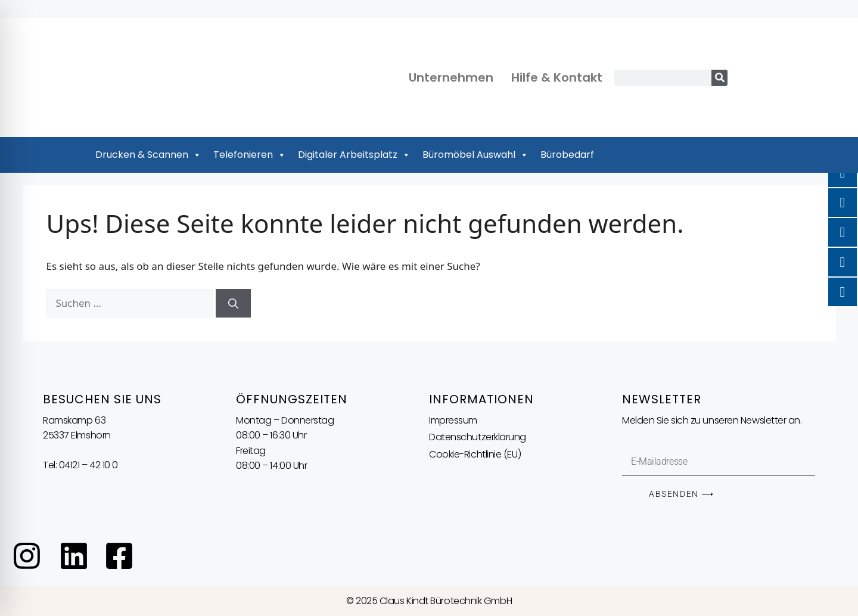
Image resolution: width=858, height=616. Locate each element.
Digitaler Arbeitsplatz (354, 155)
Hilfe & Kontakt (557, 77)
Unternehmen (451, 77)
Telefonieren (250, 155)
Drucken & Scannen (148, 155)
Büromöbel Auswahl (475, 155)
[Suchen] (233, 303)
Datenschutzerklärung (478, 437)
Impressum (453, 420)
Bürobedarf (567, 155)
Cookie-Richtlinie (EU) (475, 454)
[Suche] (719, 78)
